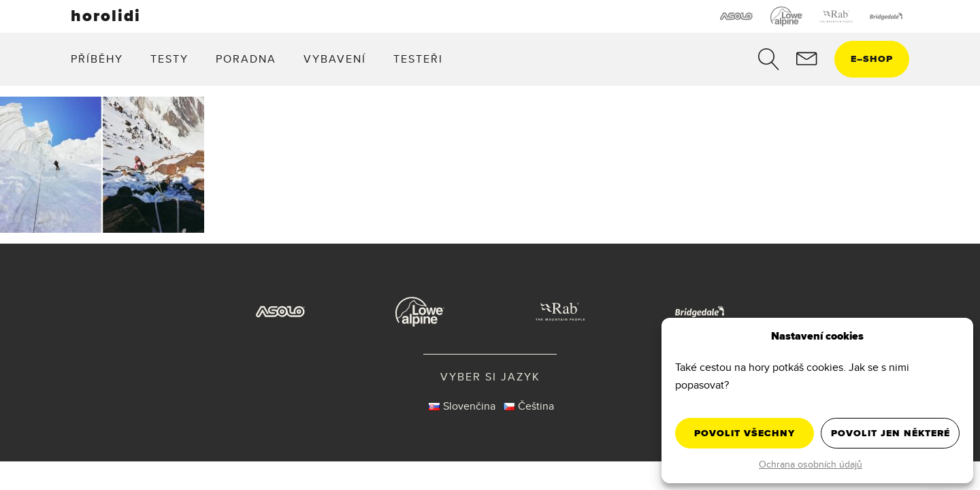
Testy (169, 59)
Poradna (246, 59)
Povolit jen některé (891, 433)
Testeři (418, 59)
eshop (872, 59)
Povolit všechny (745, 433)
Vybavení (335, 59)
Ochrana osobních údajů (811, 464)
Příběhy (97, 59)
